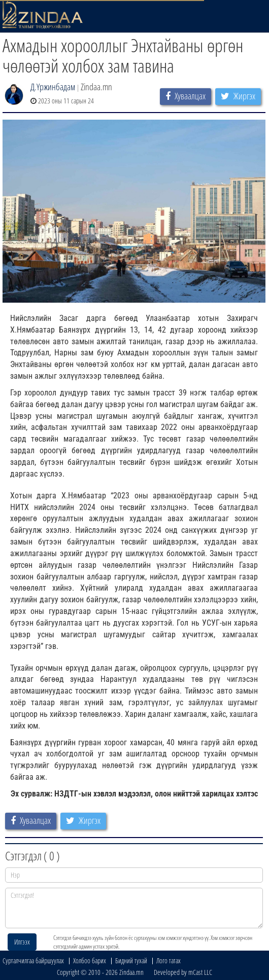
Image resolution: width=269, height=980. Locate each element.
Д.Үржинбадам (53, 87)
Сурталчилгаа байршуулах (33, 960)
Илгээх (22, 942)
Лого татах (169, 960)
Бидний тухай (131, 960)
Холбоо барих (90, 960)
